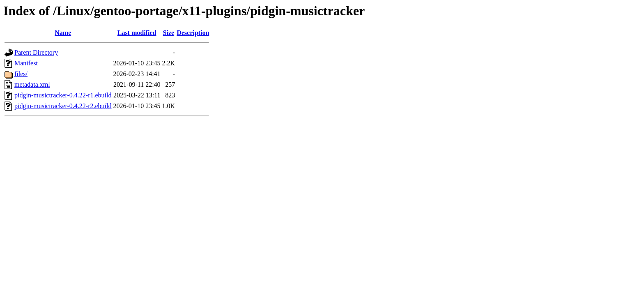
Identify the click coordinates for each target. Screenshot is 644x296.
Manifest (26, 63)
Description (193, 33)
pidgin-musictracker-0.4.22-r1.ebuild (63, 95)
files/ (21, 74)
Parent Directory (36, 52)
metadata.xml (32, 84)
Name (63, 33)
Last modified (137, 33)
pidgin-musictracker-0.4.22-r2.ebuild (63, 106)
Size (169, 33)
